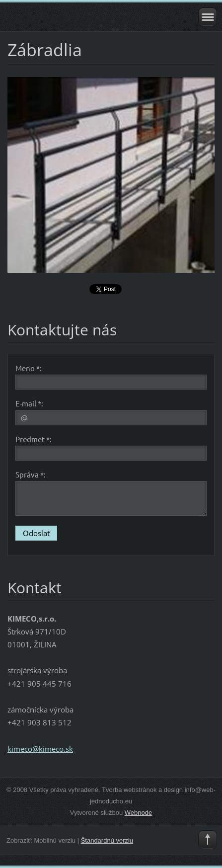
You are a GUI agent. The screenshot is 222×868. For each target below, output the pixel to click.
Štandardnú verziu (107, 840)
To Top (208, 840)
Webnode (138, 813)
